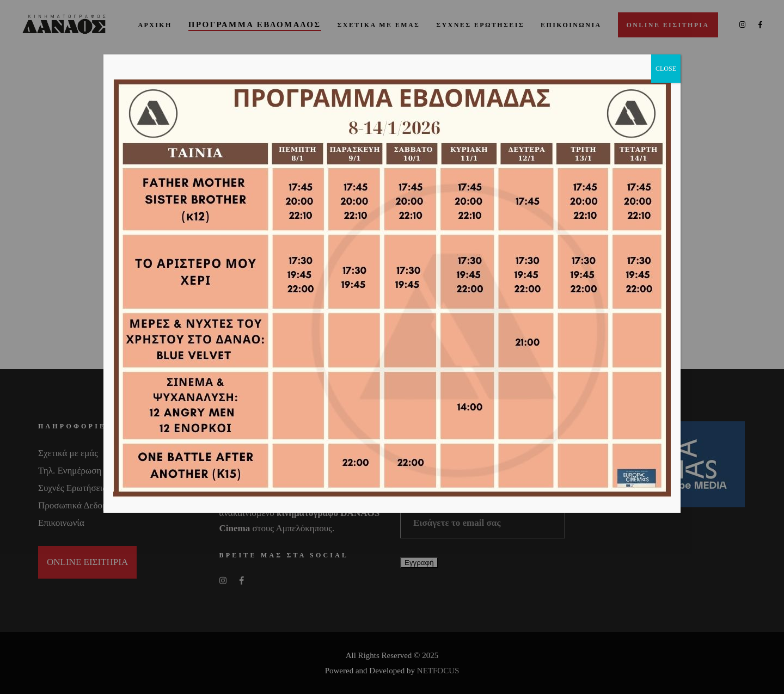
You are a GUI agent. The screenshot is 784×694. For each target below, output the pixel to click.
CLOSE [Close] (666, 69)
